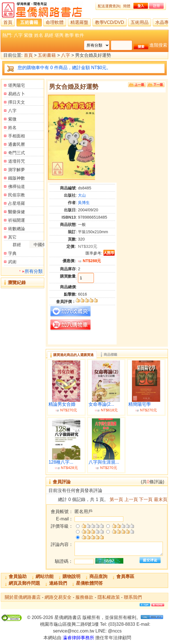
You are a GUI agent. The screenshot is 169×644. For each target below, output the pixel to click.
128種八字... (61, 462)
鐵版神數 (17, 178)
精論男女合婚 (62, 404)
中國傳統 (42, 245)
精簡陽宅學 (140, 404)
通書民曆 (17, 144)
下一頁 (146, 499)
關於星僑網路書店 (23, 597)
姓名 (39, 35)
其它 (12, 237)
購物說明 (71, 576)
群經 (17, 245)
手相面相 (17, 136)
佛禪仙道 (17, 186)
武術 (12, 262)
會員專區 (125, 576)
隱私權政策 (109, 597)
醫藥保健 (17, 212)
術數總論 (17, 229)
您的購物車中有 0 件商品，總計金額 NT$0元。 (64, 68)
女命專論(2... (101, 404)
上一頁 (131, 499)
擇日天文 (17, 102)
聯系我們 (133, 597)
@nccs (115, 631)
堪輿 (59, 35)
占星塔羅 (17, 203)
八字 (18, 35)
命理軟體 (55, 22)
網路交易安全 (58, 597)
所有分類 (34, 271)
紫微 (28, 35)
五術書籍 (29, 22)
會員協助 (18, 576)
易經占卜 (17, 94)
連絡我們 (58, 583)
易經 (49, 35)
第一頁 (116, 499)
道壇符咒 (17, 161)
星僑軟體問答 (89, 583)
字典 (12, 253)
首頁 (8, 22)
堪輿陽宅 (17, 85)
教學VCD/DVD (110, 22)
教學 (69, 35)
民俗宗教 (17, 195)
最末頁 (161, 499)
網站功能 (45, 576)
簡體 (127, 6)
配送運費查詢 (109, 6)
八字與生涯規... (104, 462)
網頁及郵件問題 (24, 583)
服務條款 (84, 597)
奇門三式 (17, 153)
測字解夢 (17, 170)
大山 (82, 195)
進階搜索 (158, 45)
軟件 (80, 35)
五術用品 (140, 22)
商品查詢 (98, 576)
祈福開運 (17, 220)
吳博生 (84, 203)
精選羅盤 (79, 22)
